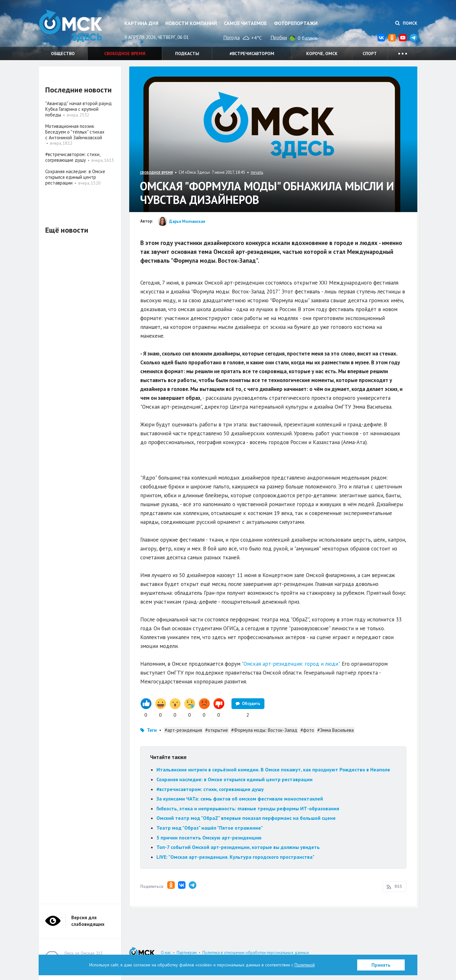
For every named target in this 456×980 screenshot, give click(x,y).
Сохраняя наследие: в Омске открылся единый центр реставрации (234, 779)
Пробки (279, 37)
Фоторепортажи (296, 23)
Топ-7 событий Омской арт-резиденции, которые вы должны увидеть (238, 847)
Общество (63, 53)
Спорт (370, 53)
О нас (166, 953)
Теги (152, 730)
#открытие (217, 730)
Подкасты (187, 53)
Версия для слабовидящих (88, 921)
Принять (381, 965)
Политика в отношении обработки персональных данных (256, 953)
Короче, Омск (322, 53)
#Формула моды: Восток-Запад (264, 730)
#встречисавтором (252, 53)
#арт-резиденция (183, 730)
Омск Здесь (71, 26)
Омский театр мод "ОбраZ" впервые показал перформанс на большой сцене (246, 818)
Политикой (305, 965)
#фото (307, 730)
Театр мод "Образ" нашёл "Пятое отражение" (210, 828)
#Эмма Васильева (336, 730)
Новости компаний (191, 23)
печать (257, 172)
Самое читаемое (245, 23)
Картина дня (141, 23)
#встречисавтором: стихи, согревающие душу (210, 789)
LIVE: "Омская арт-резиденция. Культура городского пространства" (235, 857)
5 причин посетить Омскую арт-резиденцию (209, 838)
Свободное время (125, 53)
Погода (231, 37)
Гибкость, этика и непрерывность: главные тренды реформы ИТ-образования (248, 808)
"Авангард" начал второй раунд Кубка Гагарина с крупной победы (79, 109)
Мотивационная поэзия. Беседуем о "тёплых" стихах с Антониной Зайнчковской (75, 132)
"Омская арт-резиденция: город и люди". (291, 664)
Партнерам (187, 953)
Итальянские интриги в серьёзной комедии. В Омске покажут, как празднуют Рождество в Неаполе (273, 770)
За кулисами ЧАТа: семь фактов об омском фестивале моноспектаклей (240, 799)
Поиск (406, 23)
